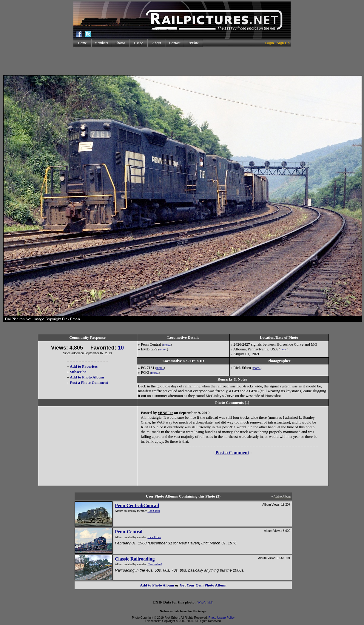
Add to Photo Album (87, 377)
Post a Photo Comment (89, 382)
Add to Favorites (84, 366)
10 (121, 348)
